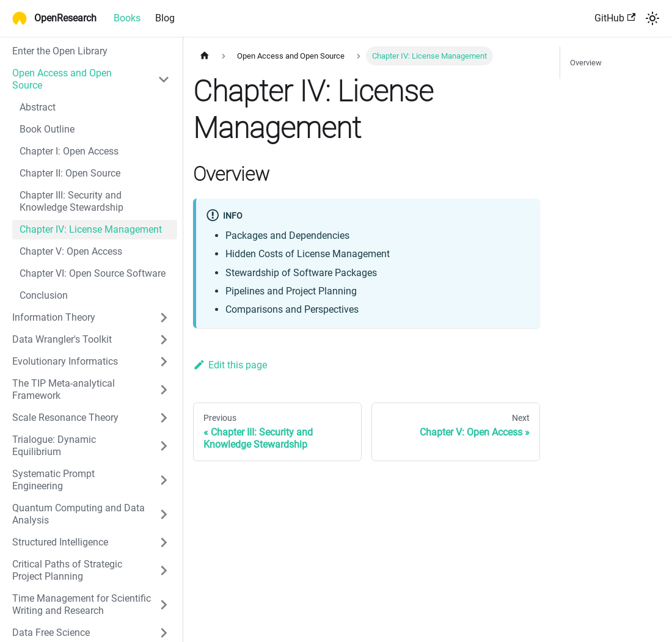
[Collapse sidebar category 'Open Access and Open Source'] (164, 79)
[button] (91, 318)
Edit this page (230, 365)
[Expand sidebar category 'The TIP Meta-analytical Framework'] (164, 390)
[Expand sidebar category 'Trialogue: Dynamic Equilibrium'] (164, 446)
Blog (165, 18)
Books (127, 18)
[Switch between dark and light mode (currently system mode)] (652, 18)
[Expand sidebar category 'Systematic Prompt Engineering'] (164, 480)
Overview (586, 63)
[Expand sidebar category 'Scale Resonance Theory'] (164, 418)
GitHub (615, 18)
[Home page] (205, 56)
